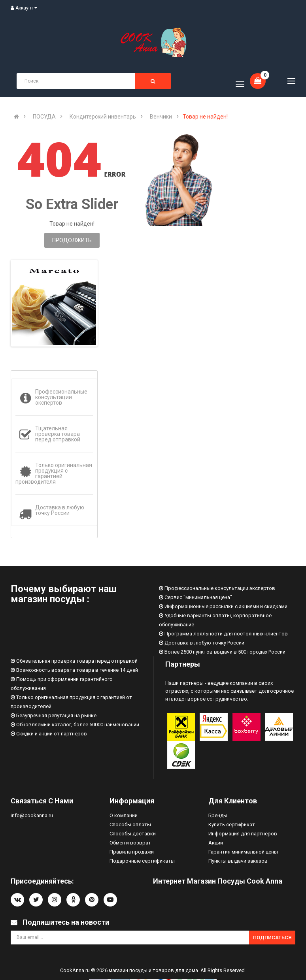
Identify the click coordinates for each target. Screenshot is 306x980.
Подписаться (272, 938)
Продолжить (72, 240)
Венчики (161, 117)
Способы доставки (133, 834)
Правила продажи (132, 852)
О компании (124, 815)
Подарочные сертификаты (142, 861)
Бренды (218, 815)
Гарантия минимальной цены (243, 852)
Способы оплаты (130, 825)
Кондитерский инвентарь (103, 117)
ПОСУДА (44, 117)
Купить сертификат (232, 825)
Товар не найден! (205, 117)
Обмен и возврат (130, 843)
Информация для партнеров (243, 834)
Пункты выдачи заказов (238, 861)
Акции (216, 843)
